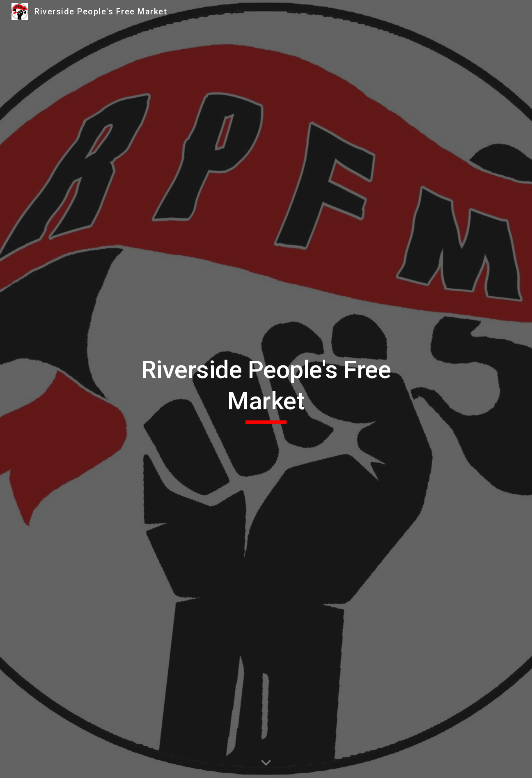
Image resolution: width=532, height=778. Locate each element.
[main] (266, 389)
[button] (266, 763)
